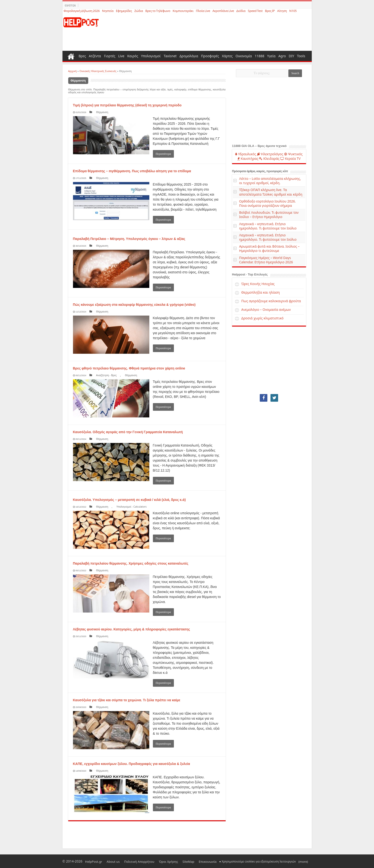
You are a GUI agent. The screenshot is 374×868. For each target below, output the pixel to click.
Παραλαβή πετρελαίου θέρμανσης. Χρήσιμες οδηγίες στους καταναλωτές (131, 563)
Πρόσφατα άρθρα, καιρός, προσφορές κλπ (260, 171)
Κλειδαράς (269, 159)
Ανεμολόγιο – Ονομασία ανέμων (266, 309)
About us (108, 861)
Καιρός (133, 56)
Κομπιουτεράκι (183, 11)
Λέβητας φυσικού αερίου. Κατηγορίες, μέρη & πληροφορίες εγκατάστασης (132, 629)
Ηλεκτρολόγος (270, 154)
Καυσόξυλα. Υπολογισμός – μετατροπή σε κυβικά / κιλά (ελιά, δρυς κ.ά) (129, 500)
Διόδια (241, 11)
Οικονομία (244, 56)
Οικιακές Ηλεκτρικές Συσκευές (98, 71)
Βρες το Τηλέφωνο (158, 11)
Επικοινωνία (188, 861)
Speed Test (255, 11)
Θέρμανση (100, 112)
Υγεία (271, 56)
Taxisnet (170, 56)
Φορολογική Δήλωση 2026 (82, 11)
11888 (260, 56)
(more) (280, 861)
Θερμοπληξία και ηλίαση (261, 292)
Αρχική (73, 71)
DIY (291, 56)
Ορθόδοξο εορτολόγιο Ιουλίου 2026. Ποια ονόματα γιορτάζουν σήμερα (268, 203)
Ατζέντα (95, 56)
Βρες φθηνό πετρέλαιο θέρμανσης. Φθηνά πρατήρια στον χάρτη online (129, 368)
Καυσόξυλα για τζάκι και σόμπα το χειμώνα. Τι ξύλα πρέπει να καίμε (127, 700)
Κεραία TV (290, 159)
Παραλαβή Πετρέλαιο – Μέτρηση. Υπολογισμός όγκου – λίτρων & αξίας (129, 239)
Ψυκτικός (293, 154)
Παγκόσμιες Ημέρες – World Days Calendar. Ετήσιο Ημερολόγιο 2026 (266, 260)
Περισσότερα (163, 154)
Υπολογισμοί (151, 56)
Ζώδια (139, 11)
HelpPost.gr (92, 861)
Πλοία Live (203, 11)
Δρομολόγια (189, 56)
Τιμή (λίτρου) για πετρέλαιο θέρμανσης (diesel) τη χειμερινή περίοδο (127, 105)
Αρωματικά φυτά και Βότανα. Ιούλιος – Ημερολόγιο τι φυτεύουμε (269, 248)
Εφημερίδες (124, 11)
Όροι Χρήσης (156, 861)
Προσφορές (210, 56)
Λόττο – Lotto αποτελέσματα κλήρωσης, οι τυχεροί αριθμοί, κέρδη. (270, 181)
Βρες (82, 56)
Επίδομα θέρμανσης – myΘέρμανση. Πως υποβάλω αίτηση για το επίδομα (132, 171)
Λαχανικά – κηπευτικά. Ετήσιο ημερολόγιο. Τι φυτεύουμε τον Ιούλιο (268, 226)
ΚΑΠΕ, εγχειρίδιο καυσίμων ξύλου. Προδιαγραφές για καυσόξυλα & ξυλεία (132, 764)
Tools (301, 56)
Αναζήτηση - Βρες (104, 375)
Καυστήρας (248, 159)
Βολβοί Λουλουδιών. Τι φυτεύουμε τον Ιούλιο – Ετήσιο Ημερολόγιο (269, 215)
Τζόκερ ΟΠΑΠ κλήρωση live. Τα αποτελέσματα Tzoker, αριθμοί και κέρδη (271, 192)
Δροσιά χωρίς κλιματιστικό (262, 318)
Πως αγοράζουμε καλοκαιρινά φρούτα (271, 301)
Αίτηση (282, 11)
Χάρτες (227, 56)
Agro (282, 56)
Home (71, 56)
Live (121, 56)
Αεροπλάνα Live (223, 11)
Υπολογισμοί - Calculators (125, 506)
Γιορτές (110, 56)
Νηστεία (108, 11)
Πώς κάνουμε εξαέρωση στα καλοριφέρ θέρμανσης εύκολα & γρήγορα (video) (134, 305)
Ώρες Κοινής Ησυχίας (258, 284)
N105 (293, 11)
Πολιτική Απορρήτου (130, 861)
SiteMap (172, 861)
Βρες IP (270, 11)
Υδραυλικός (246, 154)
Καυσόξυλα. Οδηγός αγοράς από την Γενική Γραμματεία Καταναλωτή (128, 432)
